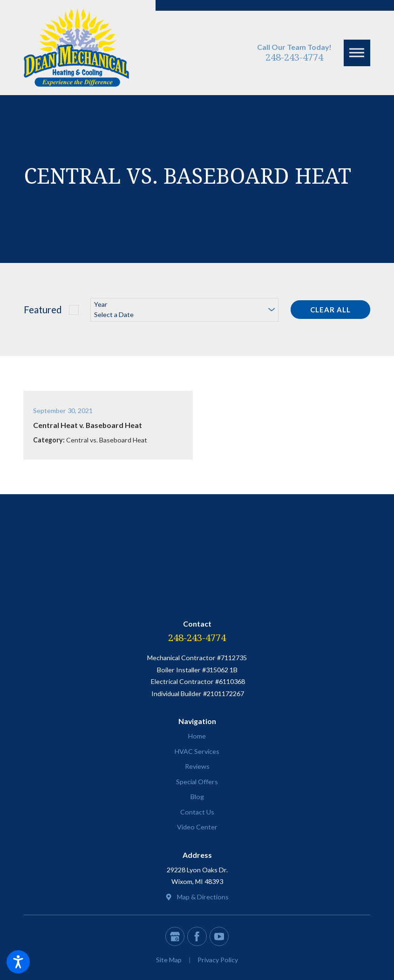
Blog (197, 797)
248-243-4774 (294, 57)
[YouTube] (219, 936)
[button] (18, 962)
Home (197, 736)
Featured (43, 310)
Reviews (197, 766)
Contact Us (197, 812)
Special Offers (197, 782)
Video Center (197, 827)
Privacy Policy (218, 960)
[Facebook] (197, 936)
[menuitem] (197, 736)
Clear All (330, 310)
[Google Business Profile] (175, 936)
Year (101, 304)
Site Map (169, 960)
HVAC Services (197, 751)
